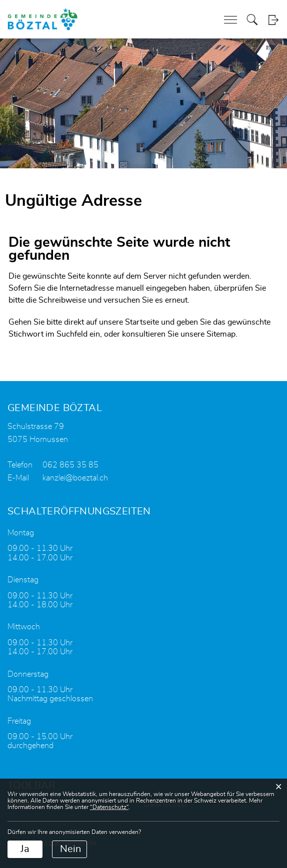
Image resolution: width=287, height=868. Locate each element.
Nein (70, 849)
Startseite (142, 322)
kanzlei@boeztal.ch (75, 478)
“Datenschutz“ (109, 807)
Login (273, 20)
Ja (25, 849)
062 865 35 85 (70, 465)
